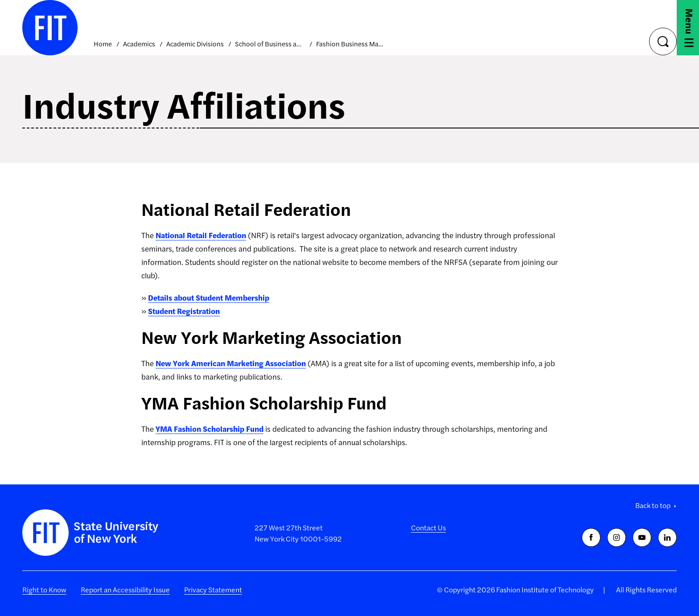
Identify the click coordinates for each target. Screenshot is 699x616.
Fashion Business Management (351, 43)
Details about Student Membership (209, 298)
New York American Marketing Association (231, 363)
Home (103, 43)
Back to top (653, 505)
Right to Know (44, 589)
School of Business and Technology (270, 43)
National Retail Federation (201, 235)
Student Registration (184, 311)
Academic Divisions (195, 43)
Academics (139, 43)
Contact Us (428, 527)
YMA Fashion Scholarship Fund (210, 429)
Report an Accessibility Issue (125, 589)
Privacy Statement (213, 589)
